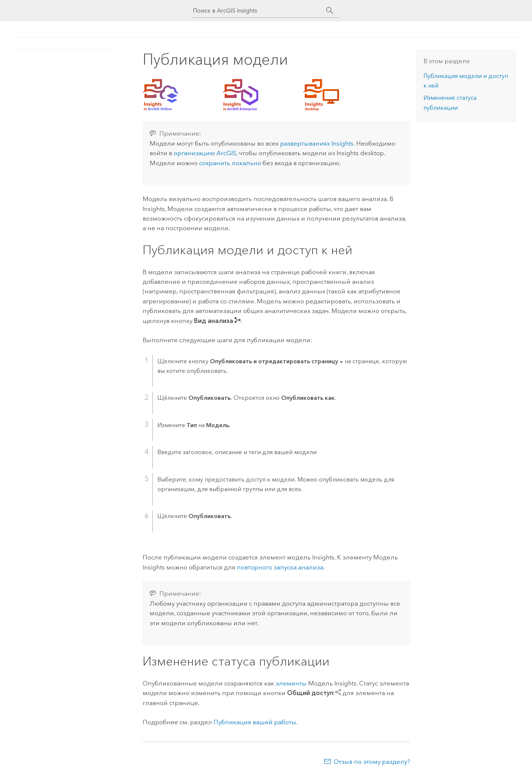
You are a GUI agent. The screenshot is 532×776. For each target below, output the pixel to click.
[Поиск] (330, 11)
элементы (291, 683)
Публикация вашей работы (255, 722)
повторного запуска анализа (280, 567)
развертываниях (317, 143)
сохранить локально (230, 163)
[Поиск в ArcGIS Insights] (259, 11)
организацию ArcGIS (205, 153)
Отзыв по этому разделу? (372, 762)
